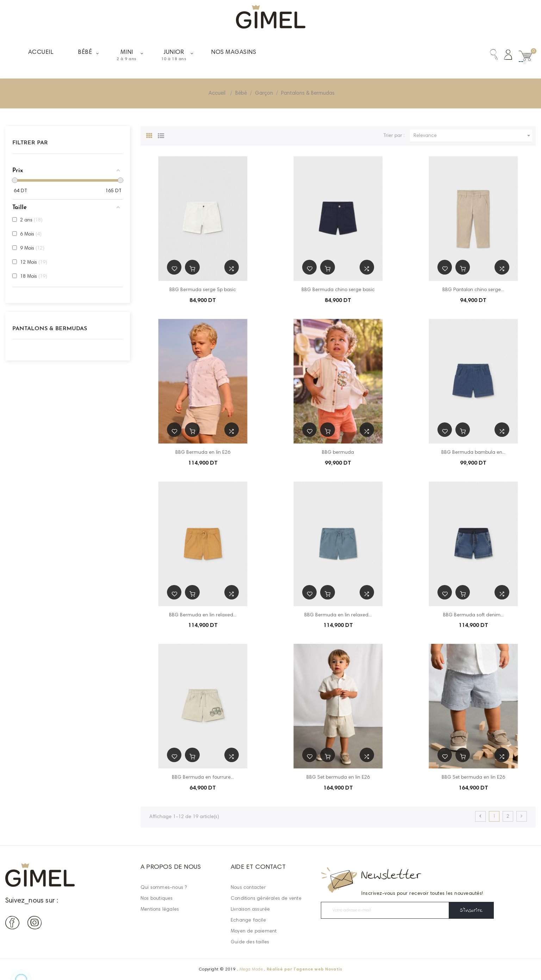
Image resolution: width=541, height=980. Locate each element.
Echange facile (248, 921)
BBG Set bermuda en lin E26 (338, 778)
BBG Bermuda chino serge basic (338, 290)
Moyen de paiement (254, 931)
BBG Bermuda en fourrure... (203, 778)
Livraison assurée (250, 910)
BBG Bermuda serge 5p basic (203, 290)
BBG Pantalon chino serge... (473, 290)
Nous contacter (248, 888)
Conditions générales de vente (266, 899)
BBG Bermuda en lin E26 (203, 453)
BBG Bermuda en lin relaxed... (203, 615)
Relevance (473, 136)
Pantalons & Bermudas (50, 329)
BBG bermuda (338, 453)
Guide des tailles (250, 942)
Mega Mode (251, 969)
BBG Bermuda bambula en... (473, 453)
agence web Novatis (319, 969)
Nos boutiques (157, 899)
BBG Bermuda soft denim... (473, 615)
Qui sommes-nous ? (164, 888)
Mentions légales (160, 910)
